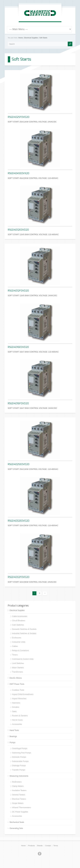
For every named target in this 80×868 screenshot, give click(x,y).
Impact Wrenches (19, 699)
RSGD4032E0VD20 (19, 521)
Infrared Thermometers (22, 808)
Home (20, 38)
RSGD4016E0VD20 (18, 347)
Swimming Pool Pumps (22, 753)
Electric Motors (16, 678)
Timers (15, 655)
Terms (56, 846)
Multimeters (17, 782)
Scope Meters (18, 803)
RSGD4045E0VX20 (19, 173)
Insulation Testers (19, 790)
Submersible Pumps (20, 761)
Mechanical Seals (17, 822)
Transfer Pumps (19, 770)
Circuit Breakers (19, 621)
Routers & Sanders (20, 716)
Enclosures (17, 638)
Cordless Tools (18, 690)
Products (31, 846)
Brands (40, 846)
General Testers (19, 795)
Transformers (18, 672)
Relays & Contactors (20, 651)
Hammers (16, 703)
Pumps (13, 743)
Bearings (13, 736)
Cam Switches (18, 625)
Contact (48, 846)
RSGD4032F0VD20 (19, 577)
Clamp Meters (18, 786)
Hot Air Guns (17, 720)
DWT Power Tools (17, 684)
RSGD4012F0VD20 (18, 291)
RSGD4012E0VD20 (18, 230)
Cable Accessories (20, 616)
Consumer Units (19, 642)
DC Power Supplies (20, 812)
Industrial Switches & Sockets (24, 633)
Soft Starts (43, 38)
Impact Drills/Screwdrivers (23, 694)
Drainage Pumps (19, 766)
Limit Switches (18, 663)
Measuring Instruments (19, 776)
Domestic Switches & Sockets (24, 629)
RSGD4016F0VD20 (18, 403)
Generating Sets (16, 828)
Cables (15, 646)
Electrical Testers (19, 799)
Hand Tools (14, 730)
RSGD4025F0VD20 (19, 117)
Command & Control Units (23, 659)
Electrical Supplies (31, 38)
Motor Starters (18, 668)
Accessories (17, 724)
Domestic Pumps (19, 757)
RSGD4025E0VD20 (19, 464)
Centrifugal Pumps (20, 749)
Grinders (16, 707)
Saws (14, 711)
